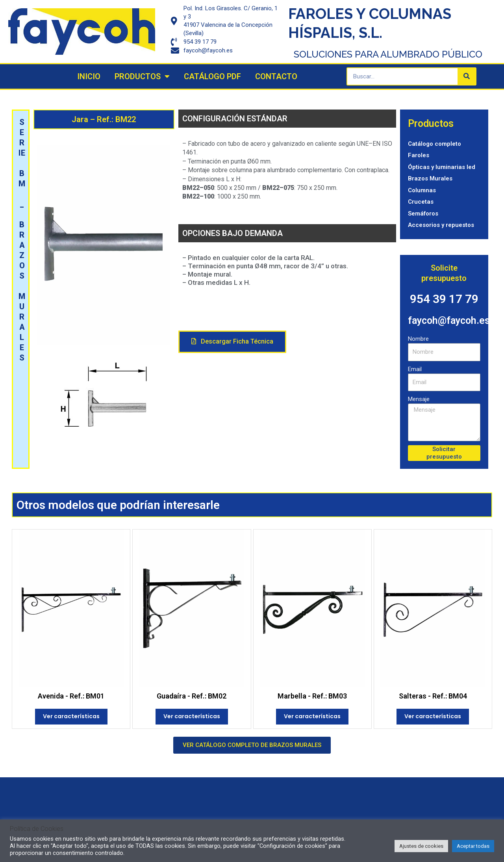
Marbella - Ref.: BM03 (312, 696)
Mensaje (419, 399)
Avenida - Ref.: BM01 (71, 696)
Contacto (276, 76)
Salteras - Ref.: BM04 (433, 696)
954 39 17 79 (444, 299)
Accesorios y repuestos (441, 225)
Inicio (89, 76)
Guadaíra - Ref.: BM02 (192, 696)
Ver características (71, 716)
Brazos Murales (430, 178)
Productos (142, 76)
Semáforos (423, 214)
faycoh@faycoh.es (449, 320)
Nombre (418, 339)
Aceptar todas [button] (473, 846)
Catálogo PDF (212, 76)
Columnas (422, 190)
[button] (232, 342)
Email (415, 369)
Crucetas (421, 202)
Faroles (419, 155)
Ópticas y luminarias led (442, 167)
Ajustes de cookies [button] (421, 846)
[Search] (467, 76)
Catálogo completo (435, 144)
